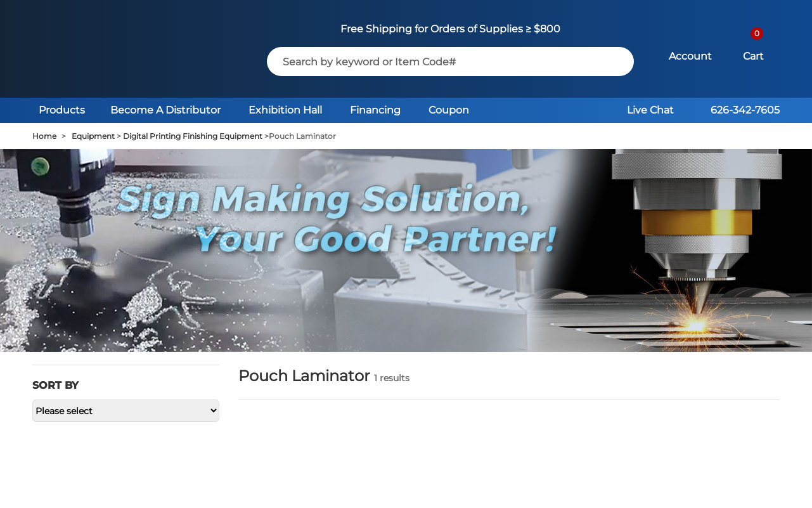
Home (44, 136)
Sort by (55, 385)
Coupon (449, 110)
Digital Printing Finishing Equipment (193, 136)
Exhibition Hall (285, 110)
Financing (375, 110)
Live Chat (650, 110)
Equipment (93, 136)
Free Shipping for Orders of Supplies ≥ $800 (450, 29)
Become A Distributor (165, 110)
